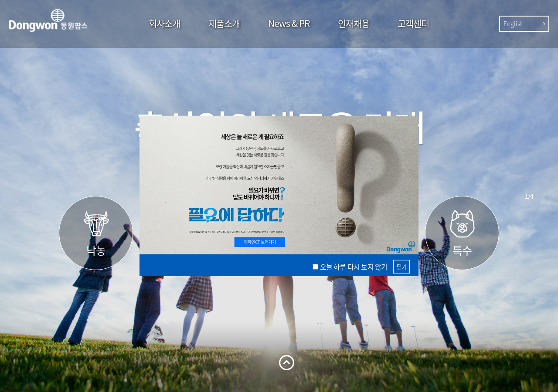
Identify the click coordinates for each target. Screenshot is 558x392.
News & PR (289, 23)
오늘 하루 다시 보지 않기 (354, 267)
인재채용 (354, 23)
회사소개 (164, 23)
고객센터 (413, 23)
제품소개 (224, 23)
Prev (529, 180)
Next (529, 212)
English (514, 24)
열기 (287, 363)
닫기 (401, 266)
